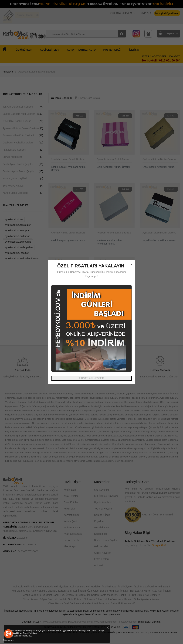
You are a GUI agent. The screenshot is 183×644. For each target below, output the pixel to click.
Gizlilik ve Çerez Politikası (25, 633)
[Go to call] (8, 634)
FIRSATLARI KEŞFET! (91, 378)
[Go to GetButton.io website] (8, 640)
